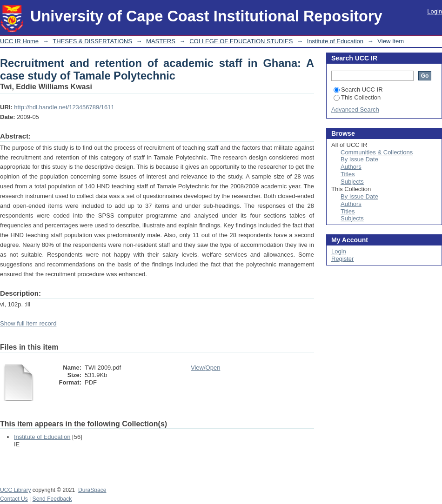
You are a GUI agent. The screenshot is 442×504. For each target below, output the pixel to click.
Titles (348, 174)
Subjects (352, 182)
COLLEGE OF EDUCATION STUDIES (241, 41)
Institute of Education (335, 41)
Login (435, 11)
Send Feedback (52, 499)
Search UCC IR (358, 90)
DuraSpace (92, 490)
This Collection (357, 97)
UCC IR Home (19, 41)
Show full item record (28, 323)
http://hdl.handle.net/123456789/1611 (64, 107)
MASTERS (161, 41)
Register (342, 259)
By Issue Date (359, 159)
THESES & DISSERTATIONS (92, 41)
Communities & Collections (377, 152)
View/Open (205, 368)
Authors (351, 167)
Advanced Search (355, 109)
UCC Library (15, 490)
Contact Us (14, 499)
